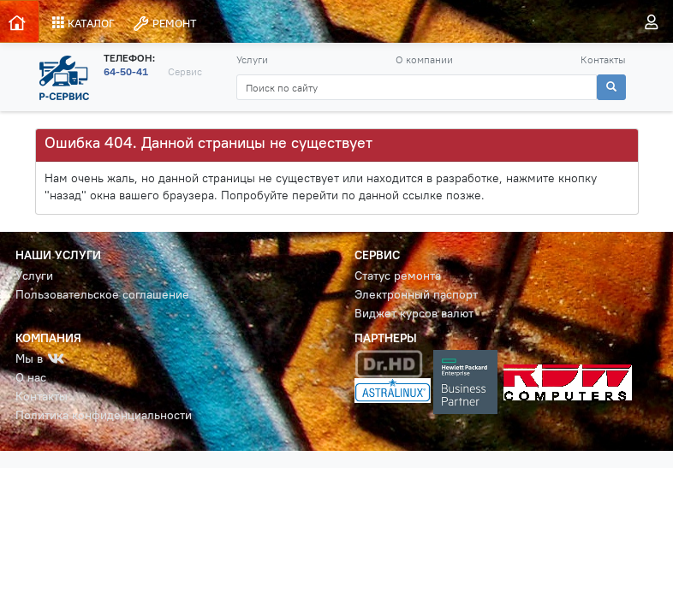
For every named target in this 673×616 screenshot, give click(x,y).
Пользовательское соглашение (102, 295)
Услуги (252, 59)
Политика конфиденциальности (104, 415)
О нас (31, 378)
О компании (424, 59)
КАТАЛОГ (83, 23)
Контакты (603, 59)
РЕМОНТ (164, 24)
